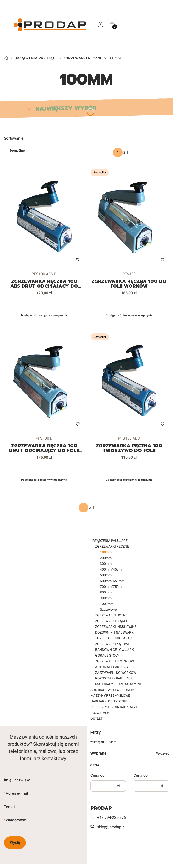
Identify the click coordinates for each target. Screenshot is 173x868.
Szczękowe (108, 609)
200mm (106, 558)
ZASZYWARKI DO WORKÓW (116, 673)
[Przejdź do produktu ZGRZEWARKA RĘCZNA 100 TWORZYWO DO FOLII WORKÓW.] (129, 381)
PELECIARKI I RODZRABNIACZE (114, 707)
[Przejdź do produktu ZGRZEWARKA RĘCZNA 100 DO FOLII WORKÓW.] (129, 217)
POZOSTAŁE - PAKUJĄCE (114, 678)
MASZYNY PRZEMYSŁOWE (110, 695)
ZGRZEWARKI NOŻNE (111, 615)
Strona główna (6, 58)
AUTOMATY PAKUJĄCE (112, 667)
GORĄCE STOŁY (107, 655)
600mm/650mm (112, 581)
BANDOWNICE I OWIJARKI (115, 650)
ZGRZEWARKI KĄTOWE (113, 644)
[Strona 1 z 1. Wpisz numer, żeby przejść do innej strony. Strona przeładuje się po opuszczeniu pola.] (118, 152)
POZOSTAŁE (100, 713)
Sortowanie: (14, 138)
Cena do (141, 775)
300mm (106, 564)
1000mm (107, 604)
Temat (9, 807)
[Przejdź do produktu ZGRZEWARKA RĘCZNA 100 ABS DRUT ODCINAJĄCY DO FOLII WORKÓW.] (44, 217)
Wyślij (15, 843)
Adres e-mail (17, 793)
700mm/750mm (112, 587)
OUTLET (97, 718)
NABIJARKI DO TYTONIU (109, 701)
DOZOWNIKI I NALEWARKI (115, 632)
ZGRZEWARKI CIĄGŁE (112, 621)
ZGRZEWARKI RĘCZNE (83, 58)
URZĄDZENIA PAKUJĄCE (36, 58)
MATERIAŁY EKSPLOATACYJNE (119, 684)
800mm (106, 592)
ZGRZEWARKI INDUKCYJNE (116, 627)
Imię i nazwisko (17, 780)
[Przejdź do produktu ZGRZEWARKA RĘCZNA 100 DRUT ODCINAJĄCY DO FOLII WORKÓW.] (44, 381)
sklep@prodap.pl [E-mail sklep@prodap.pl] (111, 827)
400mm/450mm (112, 569)
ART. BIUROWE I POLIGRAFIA (112, 690)
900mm (106, 598)
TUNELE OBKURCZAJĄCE (114, 638)
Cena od (98, 775)
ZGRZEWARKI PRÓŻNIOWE (115, 661)
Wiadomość (16, 820)
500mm (106, 575)
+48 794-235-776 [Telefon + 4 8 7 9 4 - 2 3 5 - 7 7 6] (112, 817)
